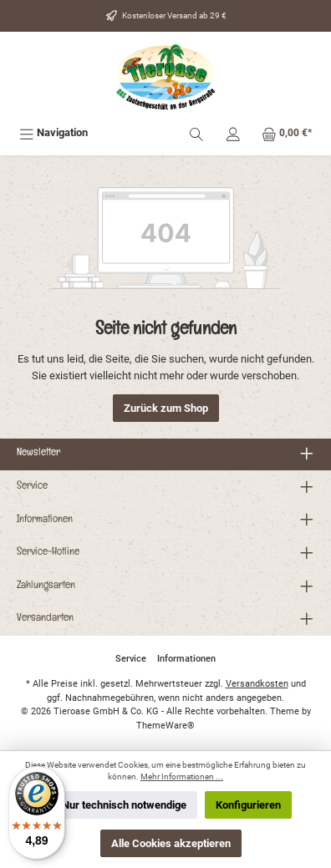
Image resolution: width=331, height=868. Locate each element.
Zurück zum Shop (166, 408)
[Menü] (53, 132)
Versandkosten (257, 684)
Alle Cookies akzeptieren (171, 843)
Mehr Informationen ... (182, 777)
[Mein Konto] (233, 132)
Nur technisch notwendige (124, 805)
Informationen (45, 520)
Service (32, 487)
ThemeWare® (165, 726)
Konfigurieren (248, 805)
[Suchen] (196, 132)
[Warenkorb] (287, 132)
